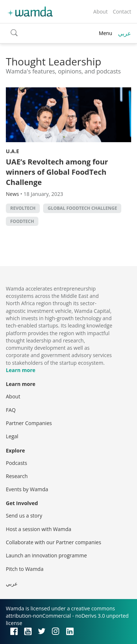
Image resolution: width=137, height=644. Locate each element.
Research (17, 476)
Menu (105, 33)
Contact (122, 12)
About (100, 12)
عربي (125, 33)
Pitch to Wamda (25, 569)
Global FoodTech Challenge (82, 208)
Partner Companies (29, 423)
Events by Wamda (27, 489)
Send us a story (24, 516)
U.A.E (12, 151)
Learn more (21, 370)
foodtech (22, 221)
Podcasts (16, 463)
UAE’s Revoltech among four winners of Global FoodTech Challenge (57, 172)
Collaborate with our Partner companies (54, 542)
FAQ (11, 410)
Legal (12, 436)
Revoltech (23, 208)
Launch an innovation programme (46, 555)
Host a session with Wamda (39, 529)
